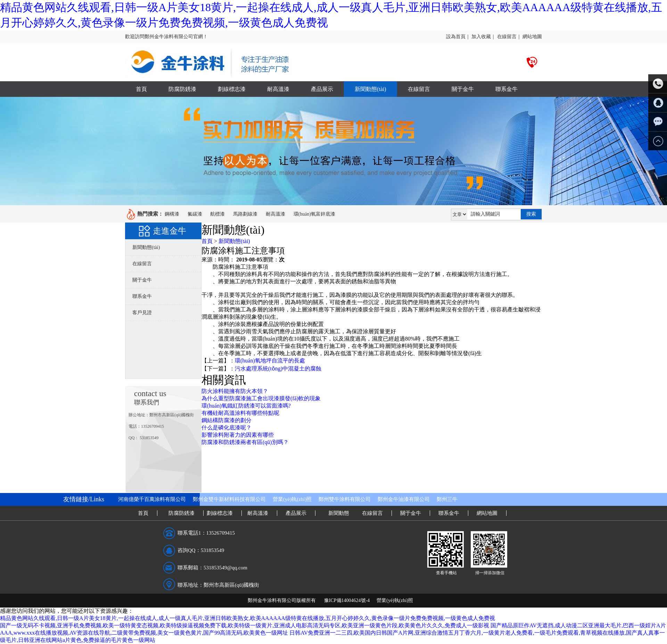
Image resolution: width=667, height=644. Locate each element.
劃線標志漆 (232, 89)
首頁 (141, 89)
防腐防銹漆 (182, 89)
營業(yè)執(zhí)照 (292, 499)
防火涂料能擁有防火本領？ (235, 391)
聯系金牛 (507, 89)
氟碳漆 (195, 214)
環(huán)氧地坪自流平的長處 (270, 361)
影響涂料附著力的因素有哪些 (238, 435)
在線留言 (419, 89)
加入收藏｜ (484, 37)
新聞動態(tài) (370, 89)
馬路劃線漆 (245, 214)
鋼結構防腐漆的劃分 (227, 420)
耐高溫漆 (278, 89)
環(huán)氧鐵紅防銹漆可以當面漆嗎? (246, 406)
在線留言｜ (509, 37)
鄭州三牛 (447, 499)
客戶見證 (142, 313)
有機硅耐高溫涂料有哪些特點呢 (240, 413)
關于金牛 (463, 89)
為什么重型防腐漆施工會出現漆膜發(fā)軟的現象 (261, 398)
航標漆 (217, 214)
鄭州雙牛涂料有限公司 (345, 499)
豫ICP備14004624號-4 (347, 600)
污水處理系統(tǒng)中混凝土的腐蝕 (278, 369)
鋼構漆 (172, 214)
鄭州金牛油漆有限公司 (404, 499)
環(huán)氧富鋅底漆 (315, 214)
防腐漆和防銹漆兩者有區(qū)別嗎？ (245, 442)
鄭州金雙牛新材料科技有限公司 (229, 499)
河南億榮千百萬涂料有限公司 (152, 499)
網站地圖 (532, 37)
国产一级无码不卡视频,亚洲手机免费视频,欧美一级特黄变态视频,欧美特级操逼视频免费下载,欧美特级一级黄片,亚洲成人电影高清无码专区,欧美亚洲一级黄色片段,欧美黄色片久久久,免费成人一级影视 (245, 625)
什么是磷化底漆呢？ (227, 428)
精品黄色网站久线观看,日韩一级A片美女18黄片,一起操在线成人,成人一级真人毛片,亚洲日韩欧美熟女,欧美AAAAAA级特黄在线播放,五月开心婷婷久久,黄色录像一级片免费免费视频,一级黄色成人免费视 (248, 618)
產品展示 (322, 89)
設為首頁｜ (458, 37)
